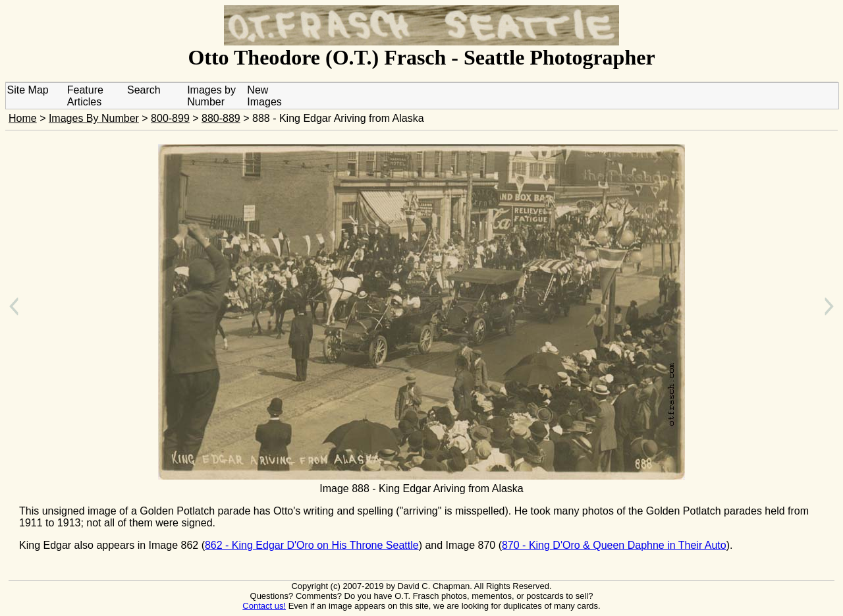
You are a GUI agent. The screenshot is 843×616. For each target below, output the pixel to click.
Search (144, 90)
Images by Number (211, 96)
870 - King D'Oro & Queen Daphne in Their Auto (614, 545)
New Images (264, 96)
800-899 (170, 118)
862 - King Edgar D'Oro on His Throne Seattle (312, 545)
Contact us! (264, 606)
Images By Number (94, 118)
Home (23, 118)
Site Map (28, 90)
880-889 (221, 118)
